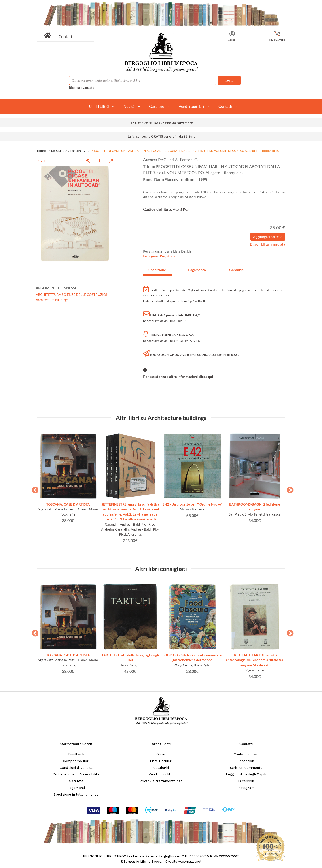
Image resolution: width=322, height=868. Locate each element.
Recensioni (246, 761)
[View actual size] (88, 161)
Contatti (66, 36)
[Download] (100, 161)
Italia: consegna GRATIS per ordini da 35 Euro (161, 136)
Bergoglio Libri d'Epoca (143, 862)
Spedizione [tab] (157, 270)
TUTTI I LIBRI (98, 106)
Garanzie (157, 106)
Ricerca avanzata (82, 88)
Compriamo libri (76, 761)
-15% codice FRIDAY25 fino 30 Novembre (161, 123)
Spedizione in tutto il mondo (76, 794)
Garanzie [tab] (236, 270)
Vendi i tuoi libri (191, 106)
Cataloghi (161, 768)
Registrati (167, 256)
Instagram (246, 788)
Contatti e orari (246, 754)
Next (288, 489)
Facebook (246, 781)
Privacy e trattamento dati (161, 781)
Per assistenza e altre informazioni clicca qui (178, 376)
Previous (34, 489)
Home (41, 151)
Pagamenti (76, 788)
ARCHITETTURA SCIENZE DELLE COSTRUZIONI (73, 295)
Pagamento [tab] (197, 270)
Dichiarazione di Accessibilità (76, 774)
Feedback (76, 754)
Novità (129, 106)
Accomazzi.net (190, 862)
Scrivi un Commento (246, 768)
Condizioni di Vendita (76, 768)
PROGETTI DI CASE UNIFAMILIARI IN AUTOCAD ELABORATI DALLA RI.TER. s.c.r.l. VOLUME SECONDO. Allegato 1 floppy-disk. (185, 151)
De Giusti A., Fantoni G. (68, 151)
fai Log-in (150, 256)
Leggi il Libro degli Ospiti (246, 774)
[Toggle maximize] (111, 161)
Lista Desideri (161, 761)
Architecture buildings (52, 300)
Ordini (161, 754)
